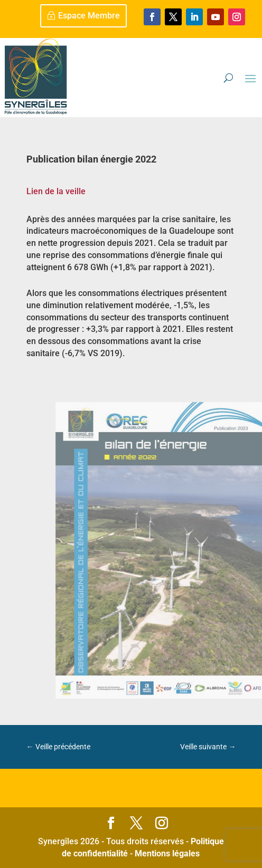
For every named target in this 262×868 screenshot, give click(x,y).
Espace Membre (89, 16)
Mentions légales (167, 853)
